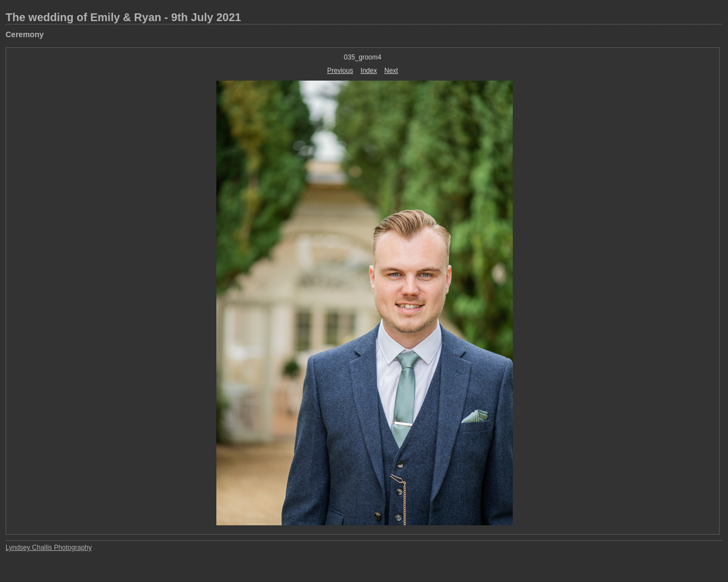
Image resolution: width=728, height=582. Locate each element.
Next (391, 71)
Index (368, 71)
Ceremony (24, 34)
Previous (340, 71)
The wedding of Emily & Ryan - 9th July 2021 (123, 17)
